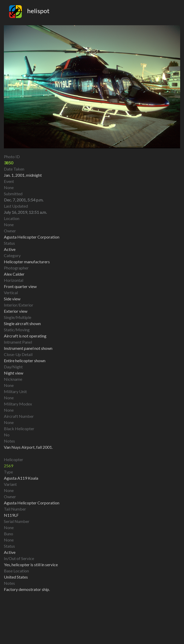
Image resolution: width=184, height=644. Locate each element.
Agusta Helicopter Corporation (32, 503)
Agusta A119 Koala (21, 478)
